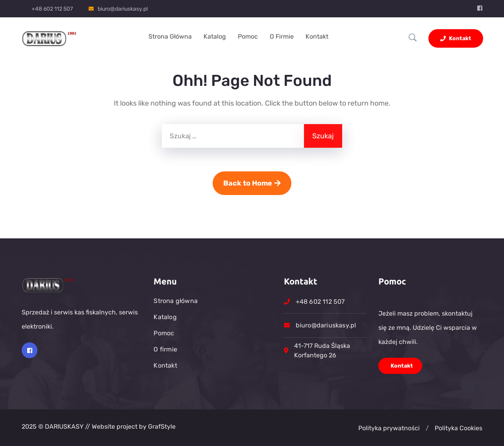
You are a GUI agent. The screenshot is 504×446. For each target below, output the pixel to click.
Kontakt (317, 36)
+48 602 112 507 (52, 9)
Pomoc (248, 36)
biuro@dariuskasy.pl (123, 9)
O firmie (282, 36)
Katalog (215, 36)
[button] (427, 428)
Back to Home (252, 183)
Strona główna (170, 36)
